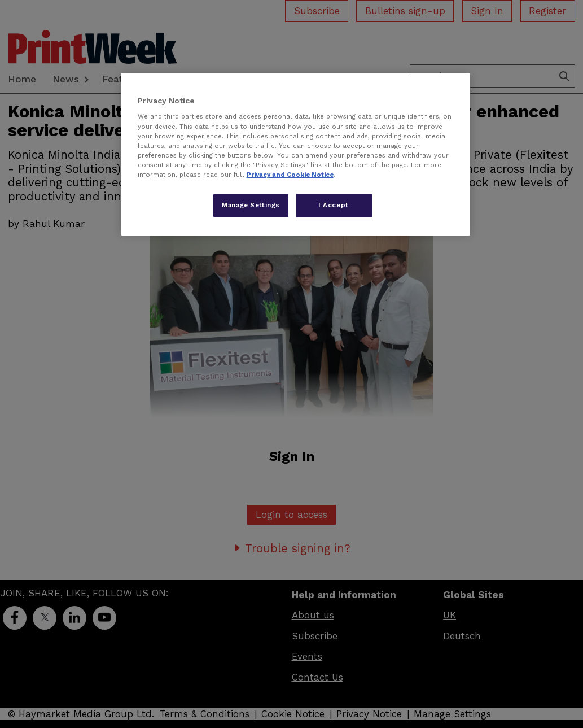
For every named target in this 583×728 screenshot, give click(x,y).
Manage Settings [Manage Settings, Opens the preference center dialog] (251, 205)
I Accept (334, 205)
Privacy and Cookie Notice (290, 175)
